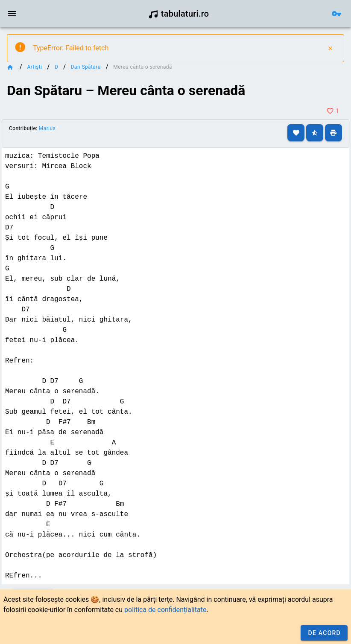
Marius (47, 128)
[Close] (330, 48)
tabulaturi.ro (179, 14)
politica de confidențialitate (165, 610)
